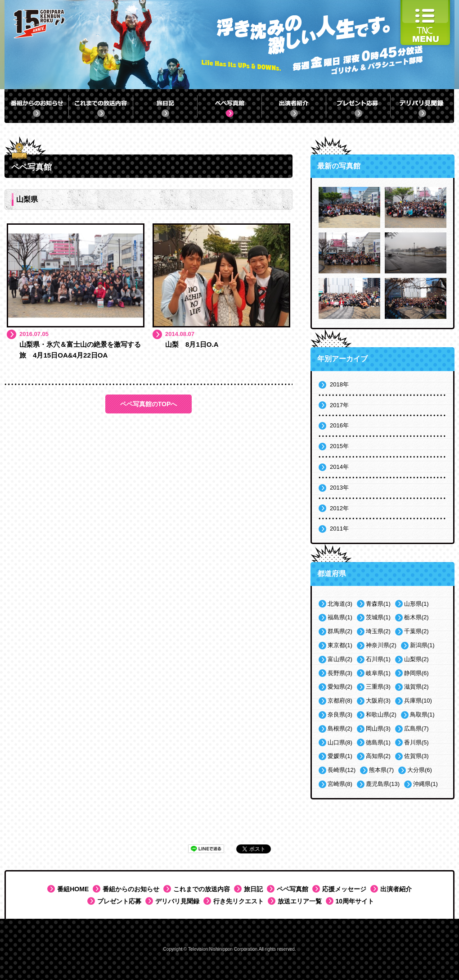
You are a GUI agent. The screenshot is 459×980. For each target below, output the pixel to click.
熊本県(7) (381, 770)
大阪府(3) (378, 701)
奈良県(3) (340, 715)
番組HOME (73, 889)
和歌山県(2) (381, 715)
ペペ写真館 (292, 889)
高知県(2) (378, 756)
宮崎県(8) (340, 784)
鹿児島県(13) (383, 784)
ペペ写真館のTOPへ (149, 404)
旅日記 (253, 889)
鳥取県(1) (422, 715)
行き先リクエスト (238, 901)
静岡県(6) (416, 673)
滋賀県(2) (416, 687)
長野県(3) (340, 673)
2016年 (339, 425)
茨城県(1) (378, 617)
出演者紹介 (396, 889)
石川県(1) (378, 659)
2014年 (339, 467)
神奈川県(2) (381, 645)
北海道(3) (340, 604)
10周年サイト (355, 901)
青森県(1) (378, 604)
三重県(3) (378, 687)
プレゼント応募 (119, 901)
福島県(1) (340, 617)
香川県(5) (416, 742)
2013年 (339, 488)
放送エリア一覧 (300, 901)
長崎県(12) (342, 770)
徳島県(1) (378, 742)
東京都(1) (340, 645)
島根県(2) (340, 728)
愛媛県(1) (340, 756)
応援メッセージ (344, 889)
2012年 (339, 508)
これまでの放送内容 (202, 889)
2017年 (339, 405)
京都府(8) (340, 701)
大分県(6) (420, 770)
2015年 (339, 446)
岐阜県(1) (378, 673)
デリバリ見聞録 (177, 901)
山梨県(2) (416, 659)
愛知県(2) (340, 687)
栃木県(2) (416, 617)
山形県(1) (416, 604)
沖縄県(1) (425, 784)
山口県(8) (340, 742)
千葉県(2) (416, 631)
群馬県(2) (340, 631)
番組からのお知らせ (131, 889)
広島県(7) (416, 728)
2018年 (339, 384)
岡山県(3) (378, 728)
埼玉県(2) (378, 631)
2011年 (339, 529)
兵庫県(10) (418, 701)
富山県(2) (340, 659)
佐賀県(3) (416, 756)
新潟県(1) (422, 645)
